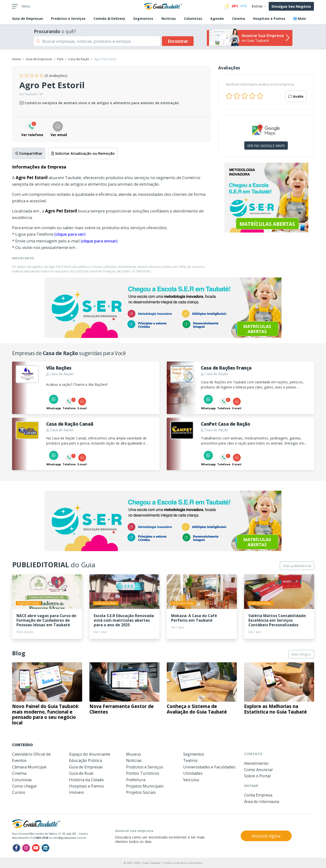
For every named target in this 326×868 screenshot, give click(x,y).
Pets (60, 59)
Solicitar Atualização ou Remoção (83, 153)
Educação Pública (86, 760)
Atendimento (256, 763)
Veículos (191, 780)
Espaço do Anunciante (90, 754)
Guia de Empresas (39, 59)
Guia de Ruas (81, 773)
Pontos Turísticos (143, 773)
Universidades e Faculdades (209, 767)
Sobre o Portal (257, 776)
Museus (134, 754)
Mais (300, 18)
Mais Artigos (301, 654)
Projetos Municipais (145, 786)
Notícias (169, 18)
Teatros (190, 760)
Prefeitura (136, 780)
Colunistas (193, 18)
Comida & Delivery (109, 18)
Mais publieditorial (297, 566)
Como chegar (25, 786)
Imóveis (76, 792)
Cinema (239, 18)
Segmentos (143, 18)
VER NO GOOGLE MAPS (266, 146)
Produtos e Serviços (68, 18)
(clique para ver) (70, 234)
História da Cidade (86, 780)
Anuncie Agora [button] (266, 836)
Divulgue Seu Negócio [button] (291, 6)
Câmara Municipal (29, 767)
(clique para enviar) (99, 241)
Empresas (28, 18)
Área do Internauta (262, 801)
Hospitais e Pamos (269, 18)
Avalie (296, 96)
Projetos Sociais (141, 792)
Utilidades (193, 773)
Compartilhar (29, 153)
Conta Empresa (258, 795)
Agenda (217, 18)
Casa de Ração (79, 59)
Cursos (19, 792)
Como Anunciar (259, 770)
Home (16, 59)
